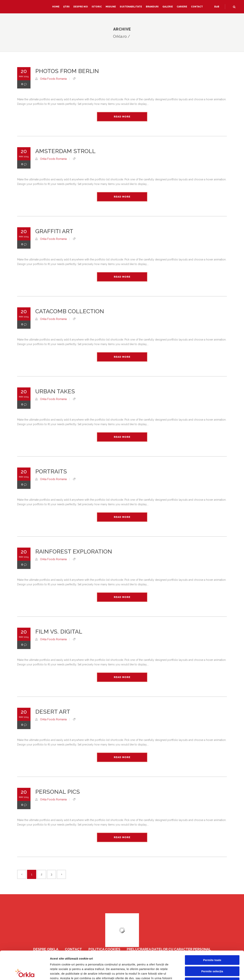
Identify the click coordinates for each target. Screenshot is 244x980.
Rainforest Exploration (74, 551)
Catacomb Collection (70, 311)
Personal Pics (58, 792)
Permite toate (212, 933)
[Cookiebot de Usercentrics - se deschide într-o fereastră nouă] (25, 973)
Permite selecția (212, 945)
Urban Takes (55, 391)
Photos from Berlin (67, 71)
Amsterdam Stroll (65, 151)
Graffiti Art (54, 231)
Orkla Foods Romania (53, 79)
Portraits (51, 471)
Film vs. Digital (59, 632)
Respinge (212, 956)
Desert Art (53, 712)
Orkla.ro (120, 36)
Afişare (191, 972)
